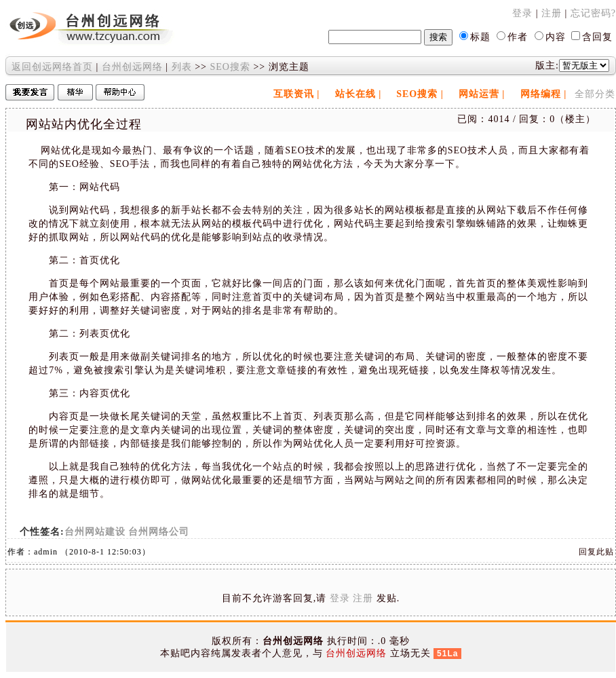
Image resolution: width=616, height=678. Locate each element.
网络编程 (541, 94)
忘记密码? (593, 13)
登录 (522, 13)
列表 (182, 67)
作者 (518, 37)
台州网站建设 (95, 532)
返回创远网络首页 (52, 67)
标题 (480, 37)
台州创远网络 (132, 67)
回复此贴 (596, 552)
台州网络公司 (159, 532)
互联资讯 (294, 94)
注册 (552, 13)
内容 (556, 37)
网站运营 (479, 94)
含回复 (597, 37)
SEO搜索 (230, 67)
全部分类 (595, 94)
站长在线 (355, 94)
